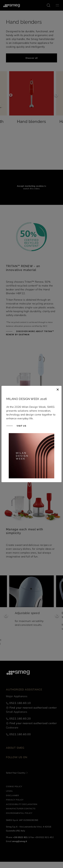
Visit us (21, 426)
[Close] (58, 389)
